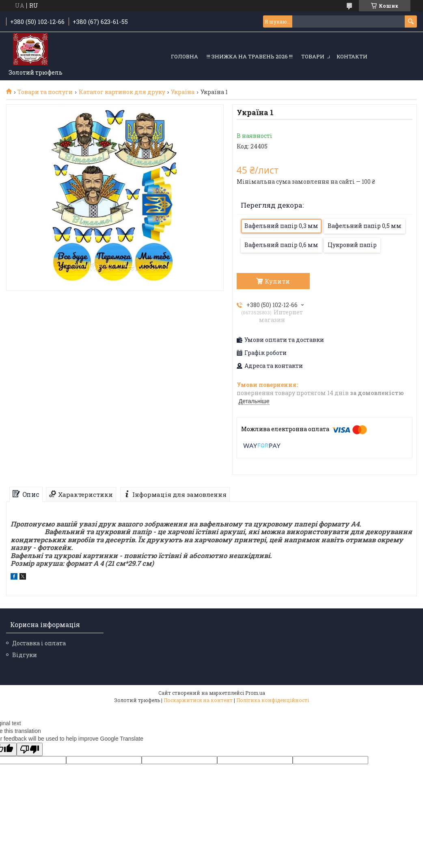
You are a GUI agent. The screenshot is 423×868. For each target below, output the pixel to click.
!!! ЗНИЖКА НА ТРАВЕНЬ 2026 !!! (250, 56)
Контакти (352, 56)
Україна (183, 92)
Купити (277, 281)
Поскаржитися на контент (198, 700)
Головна (185, 56)
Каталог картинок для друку (122, 92)
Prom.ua (255, 693)
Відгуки (25, 655)
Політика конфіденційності (273, 700)
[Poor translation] (30, 749)
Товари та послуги (45, 92)
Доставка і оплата (39, 643)
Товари (313, 56)
